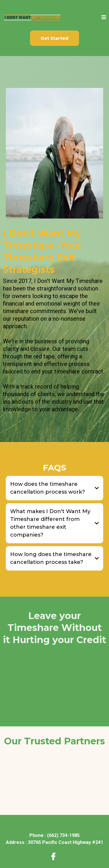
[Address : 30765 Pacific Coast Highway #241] (54, 842)
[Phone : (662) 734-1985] (54, 835)
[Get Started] (54, 38)
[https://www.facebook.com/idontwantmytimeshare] (55, 857)
